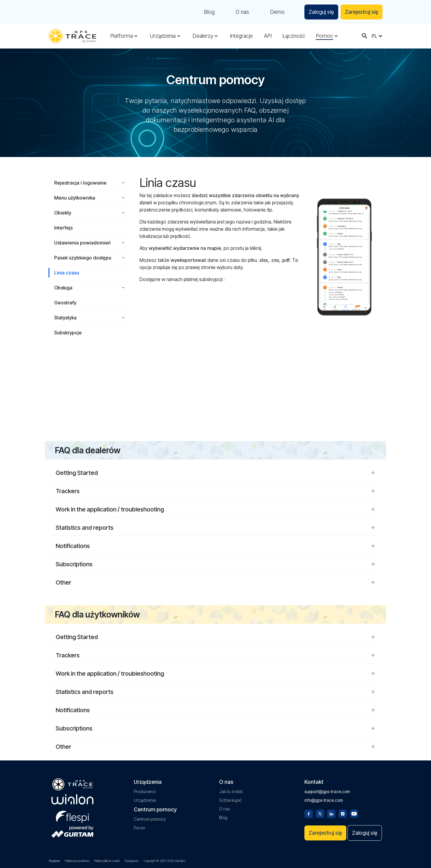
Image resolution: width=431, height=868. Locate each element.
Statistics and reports (215, 528)
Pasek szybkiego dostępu (83, 258)
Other (215, 582)
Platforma (122, 36)
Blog (209, 12)
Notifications (215, 546)
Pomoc (324, 36)
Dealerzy (203, 36)
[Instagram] (343, 813)
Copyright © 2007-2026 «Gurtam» (165, 861)
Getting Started (215, 473)
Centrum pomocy (150, 819)
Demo (277, 12)
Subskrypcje (68, 333)
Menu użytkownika (75, 198)
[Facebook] (309, 813)
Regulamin (54, 861)
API (268, 36)
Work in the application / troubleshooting (215, 509)
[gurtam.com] (72, 799)
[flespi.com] (72, 816)
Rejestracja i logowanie (80, 183)
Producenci (145, 791)
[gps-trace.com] (72, 36)
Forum (139, 828)
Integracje (241, 36)
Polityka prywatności (77, 861)
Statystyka (65, 318)
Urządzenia (163, 36)
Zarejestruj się (362, 12)
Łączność (294, 36)
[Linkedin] (331, 813)
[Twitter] (320, 813)
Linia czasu (67, 273)
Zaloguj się (321, 12)
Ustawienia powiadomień (82, 243)
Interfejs (63, 228)
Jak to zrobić (231, 791)
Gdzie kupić (230, 800)
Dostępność (132, 861)
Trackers (215, 491)
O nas (242, 12)
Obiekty (63, 213)
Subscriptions (215, 564)
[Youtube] (354, 813)
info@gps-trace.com (324, 800)
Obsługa (63, 288)
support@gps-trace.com (327, 791)
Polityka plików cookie (107, 861)
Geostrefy (65, 303)
